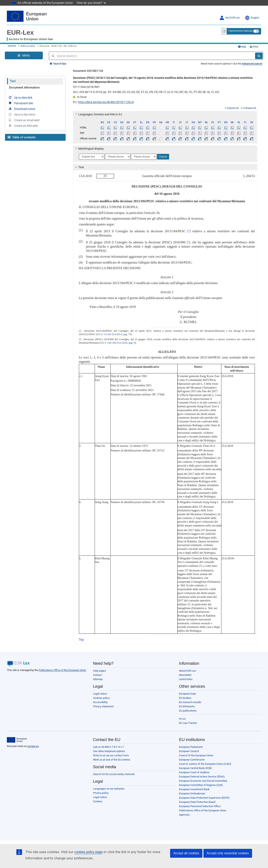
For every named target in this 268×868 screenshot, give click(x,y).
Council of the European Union (196, 755)
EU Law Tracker (188, 723)
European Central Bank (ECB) (195, 768)
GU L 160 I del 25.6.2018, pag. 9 (118, 343)
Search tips (58, 64)
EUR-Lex (20, 32)
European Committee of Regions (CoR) (201, 785)
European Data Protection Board (197, 802)
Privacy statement (103, 706)
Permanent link (20, 103)
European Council (189, 751)
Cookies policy (101, 698)
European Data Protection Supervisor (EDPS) (204, 798)
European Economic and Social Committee (203, 781)
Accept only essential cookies (228, 853)
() (189, 231)
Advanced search (252, 64)
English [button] (252, 18)
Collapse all (248, 108)
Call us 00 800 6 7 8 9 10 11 (108, 747)
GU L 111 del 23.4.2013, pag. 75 (114, 334)
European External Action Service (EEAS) (202, 777)
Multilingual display (89, 149)
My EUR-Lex (230, 18)
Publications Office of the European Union (62, 670)
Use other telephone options (109, 751)
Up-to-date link (20, 97)
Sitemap (98, 679)
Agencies (184, 815)
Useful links (186, 679)
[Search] (259, 56)
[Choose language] (92, 157)
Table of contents (22, 137)
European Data (187, 694)
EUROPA (12, 46)
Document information (24, 88)
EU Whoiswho (187, 706)
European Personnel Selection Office (200, 806)
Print (254, 47)
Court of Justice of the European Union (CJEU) (205, 764)
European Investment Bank (194, 789)
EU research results (190, 702)
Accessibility (100, 702)
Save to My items (22, 114)
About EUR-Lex (187, 671)
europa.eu (33, 746)
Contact (97, 675)
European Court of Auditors (194, 772)
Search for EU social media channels (114, 774)
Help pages (99, 671)
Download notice (22, 109)
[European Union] (17, 740)
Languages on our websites (109, 789)
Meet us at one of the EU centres (112, 760)
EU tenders (185, 698)
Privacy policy (101, 793)
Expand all (232, 108)
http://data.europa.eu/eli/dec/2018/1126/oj (106, 102)
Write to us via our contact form (111, 755)
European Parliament (191, 747)
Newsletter (185, 675)
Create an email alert (24, 120)
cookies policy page (88, 852)
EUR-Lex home (28, 46)
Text (13, 81)
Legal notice (100, 694)
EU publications (188, 711)
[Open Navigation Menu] (24, 55)
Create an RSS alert (23, 126)
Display (163, 157)
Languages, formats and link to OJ (98, 114)
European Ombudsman (192, 793)
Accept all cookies (186, 853)
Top (81, 639)
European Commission (192, 760)
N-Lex (182, 719)
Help (242, 47)
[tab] (165, 114)
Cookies (98, 801)
